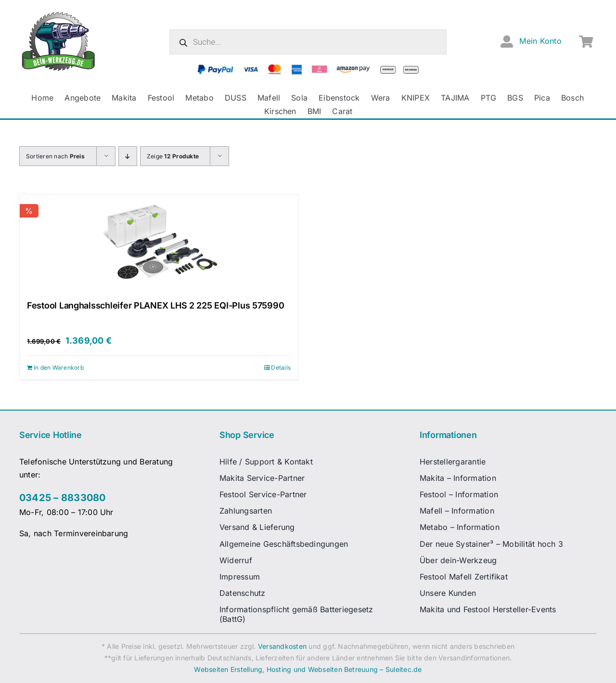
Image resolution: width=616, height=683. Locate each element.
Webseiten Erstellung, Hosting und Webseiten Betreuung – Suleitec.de (308, 669)
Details (281, 367)
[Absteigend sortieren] (128, 156)
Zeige (173, 156)
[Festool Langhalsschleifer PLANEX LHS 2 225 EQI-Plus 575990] (159, 243)
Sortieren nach (55, 156)
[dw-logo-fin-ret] (58, 14)
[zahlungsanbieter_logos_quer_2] (308, 68)
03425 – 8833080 (63, 498)
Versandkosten (282, 646)
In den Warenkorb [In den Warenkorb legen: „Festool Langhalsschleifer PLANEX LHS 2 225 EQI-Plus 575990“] (59, 367)
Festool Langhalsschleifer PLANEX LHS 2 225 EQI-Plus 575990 (155, 305)
